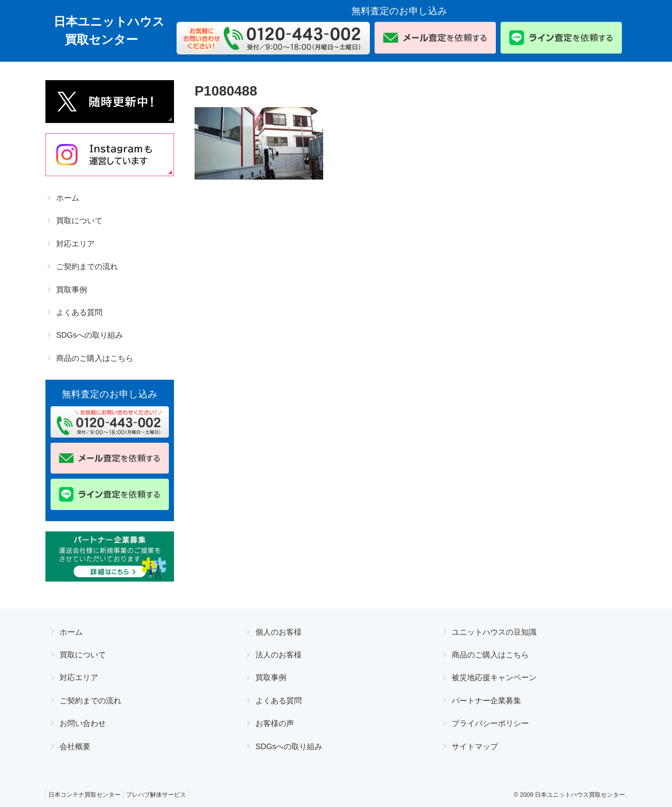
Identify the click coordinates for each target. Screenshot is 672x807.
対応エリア (75, 244)
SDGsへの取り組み (90, 335)
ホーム (68, 198)
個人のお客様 (279, 632)
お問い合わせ (83, 723)
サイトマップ (475, 747)
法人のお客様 (279, 655)
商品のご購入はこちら (95, 358)
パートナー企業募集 (486, 701)
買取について (79, 221)
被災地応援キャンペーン (494, 678)
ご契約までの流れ (87, 267)
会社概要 (75, 747)
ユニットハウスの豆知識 (494, 632)
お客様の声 (275, 723)
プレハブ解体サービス (161, 795)
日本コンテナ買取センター (86, 795)
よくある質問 (79, 312)
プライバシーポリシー (490, 723)
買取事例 (72, 290)
